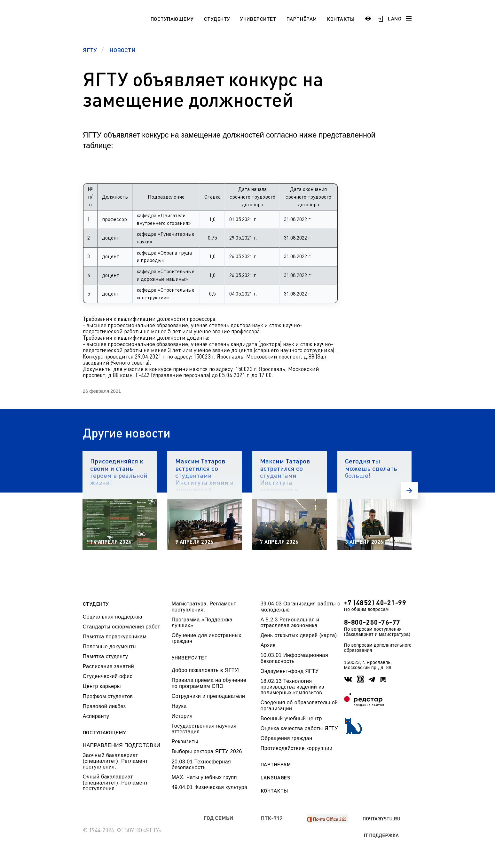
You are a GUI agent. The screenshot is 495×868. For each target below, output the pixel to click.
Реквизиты (185, 742)
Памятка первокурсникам (115, 637)
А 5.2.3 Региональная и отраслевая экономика (290, 623)
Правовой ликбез (104, 706)
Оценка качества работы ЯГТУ (299, 728)
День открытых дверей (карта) (299, 635)
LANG (395, 18)
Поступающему (172, 19)
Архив (268, 645)
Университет (258, 19)
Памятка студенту (106, 656)
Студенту (217, 19)
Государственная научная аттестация (204, 729)
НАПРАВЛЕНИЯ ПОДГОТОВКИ (122, 745)
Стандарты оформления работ (122, 627)
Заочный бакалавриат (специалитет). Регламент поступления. (115, 761)
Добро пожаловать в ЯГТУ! (206, 670)
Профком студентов (108, 696)
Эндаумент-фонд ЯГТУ (290, 671)
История (182, 716)
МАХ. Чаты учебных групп (204, 777)
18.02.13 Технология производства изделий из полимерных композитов (292, 687)
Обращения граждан (287, 738)
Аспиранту (96, 716)
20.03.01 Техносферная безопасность (201, 765)
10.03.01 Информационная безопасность (294, 658)
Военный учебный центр (291, 718)
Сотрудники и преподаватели (208, 696)
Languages (275, 777)
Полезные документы (110, 647)
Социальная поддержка (113, 617)
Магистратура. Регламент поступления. (204, 607)
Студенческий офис (108, 676)
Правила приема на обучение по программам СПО (209, 683)
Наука (179, 706)
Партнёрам (302, 19)
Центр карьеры (102, 686)
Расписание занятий (108, 666)
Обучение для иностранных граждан (207, 638)
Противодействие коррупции (297, 748)
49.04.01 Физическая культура (210, 787)
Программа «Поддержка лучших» (202, 623)
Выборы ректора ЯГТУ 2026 (207, 751)
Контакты (341, 19)
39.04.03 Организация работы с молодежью (300, 607)
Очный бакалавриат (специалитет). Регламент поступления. (115, 783)
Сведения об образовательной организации (299, 705)
